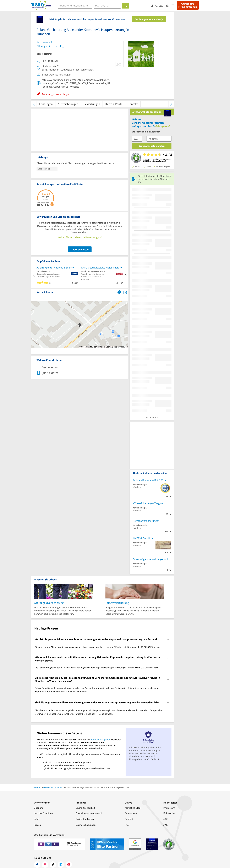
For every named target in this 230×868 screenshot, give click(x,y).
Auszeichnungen (68, 104)
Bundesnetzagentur (100, 739)
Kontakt (133, 104)
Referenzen (131, 813)
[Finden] (125, 6)
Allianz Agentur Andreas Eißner (54, 268)
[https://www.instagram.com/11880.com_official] (45, 865)
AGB (166, 819)
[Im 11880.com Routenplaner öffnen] (119, 292)
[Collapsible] (168, 639)
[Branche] (75, 6)
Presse (37, 825)
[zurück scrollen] (34, 104)
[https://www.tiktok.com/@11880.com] (53, 865)
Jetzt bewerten (80, 249)
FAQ (127, 825)
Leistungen (46, 104)
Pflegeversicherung (117, 603)
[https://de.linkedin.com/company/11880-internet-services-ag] (61, 865)
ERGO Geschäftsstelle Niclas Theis (100, 268)
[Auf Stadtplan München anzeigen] (125, 292)
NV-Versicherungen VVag (146, 503)
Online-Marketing (85, 819)
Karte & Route (114, 104)
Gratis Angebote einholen (149, 19)
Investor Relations (43, 813)
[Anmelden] (159, 6)
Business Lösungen (86, 825)
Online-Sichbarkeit (85, 808)
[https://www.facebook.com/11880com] (37, 865)
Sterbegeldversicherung (49, 603)
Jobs (36, 819)
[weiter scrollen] (171, 104)
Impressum (169, 808)
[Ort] (107, 6)
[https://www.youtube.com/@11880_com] (69, 865)
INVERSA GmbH (141, 538)
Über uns (39, 808)
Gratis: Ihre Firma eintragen (188, 5)
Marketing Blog (133, 808)
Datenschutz (170, 813)
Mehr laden (152, 417)
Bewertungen (92, 104)
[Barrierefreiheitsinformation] (169, 6)
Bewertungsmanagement (89, 813)
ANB (166, 825)
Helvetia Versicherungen (146, 521)
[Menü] (174, 6)
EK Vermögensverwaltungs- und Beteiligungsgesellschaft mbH (152, 559)
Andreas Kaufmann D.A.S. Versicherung (152, 480)
